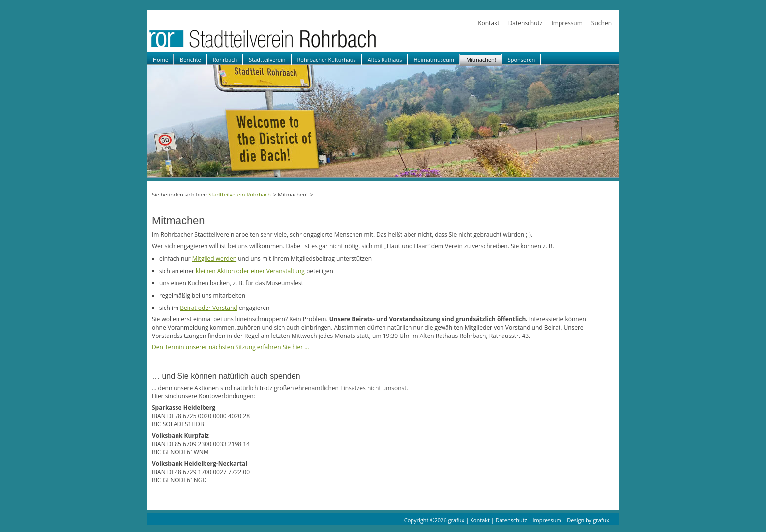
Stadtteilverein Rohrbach (240, 194)
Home (161, 60)
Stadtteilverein (267, 60)
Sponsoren (521, 60)
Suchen (602, 23)
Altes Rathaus (385, 60)
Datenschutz (526, 23)
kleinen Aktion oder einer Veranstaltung (250, 271)
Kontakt (488, 23)
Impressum (567, 23)
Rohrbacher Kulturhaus (327, 60)
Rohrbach (225, 60)
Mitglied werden (214, 259)
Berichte (191, 60)
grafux (601, 520)
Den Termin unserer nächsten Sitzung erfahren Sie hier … (231, 347)
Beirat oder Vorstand (208, 308)
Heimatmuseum (434, 60)
